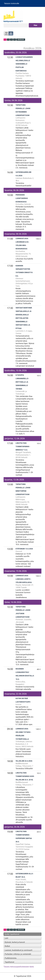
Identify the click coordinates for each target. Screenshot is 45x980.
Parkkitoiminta (11, 958)
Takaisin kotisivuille (12, 3)
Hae (35, 25)
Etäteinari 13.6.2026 (24, 549)
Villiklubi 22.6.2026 (24, 761)
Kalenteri (6, 34)
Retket (7, 946)
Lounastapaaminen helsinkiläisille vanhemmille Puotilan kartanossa (24, 64)
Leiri (6, 938)
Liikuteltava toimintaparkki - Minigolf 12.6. (23, 447)
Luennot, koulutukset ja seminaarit (18, 950)
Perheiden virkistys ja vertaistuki (18, 954)
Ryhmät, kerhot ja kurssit (15, 942)
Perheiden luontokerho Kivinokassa (22, 198)
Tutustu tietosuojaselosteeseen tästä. (19, 967)
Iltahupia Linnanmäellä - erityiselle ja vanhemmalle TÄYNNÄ (22, 382)
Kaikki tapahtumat (12, 934)
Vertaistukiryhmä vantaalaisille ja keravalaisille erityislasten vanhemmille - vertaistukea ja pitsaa (24, 318)
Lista (11, 34)
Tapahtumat (9, 962)
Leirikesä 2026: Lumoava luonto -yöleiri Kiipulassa (24, 579)
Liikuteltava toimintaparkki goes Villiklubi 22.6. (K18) (25, 776)
